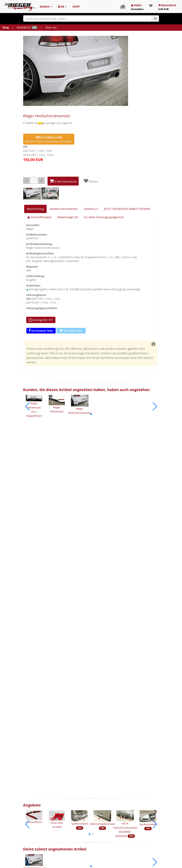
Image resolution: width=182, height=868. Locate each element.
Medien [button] (46, 7)
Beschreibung (35, 209)
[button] (91, 414)
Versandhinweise (40, 217)
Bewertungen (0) (68, 217)
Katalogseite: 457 (41, 320)
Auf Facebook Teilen (41, 330)
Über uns (51, 27)
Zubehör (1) (91, 209)
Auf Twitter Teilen (71, 330)
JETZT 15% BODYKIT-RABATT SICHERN (127, 209)
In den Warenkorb (63, 181)
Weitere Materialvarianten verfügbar (49, 139)
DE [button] (62, 7)
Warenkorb (167, 7)
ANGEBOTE (27, 27)
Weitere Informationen (64, 209)
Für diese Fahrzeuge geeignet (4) (104, 217)
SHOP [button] (76, 7)
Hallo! (137, 7)
